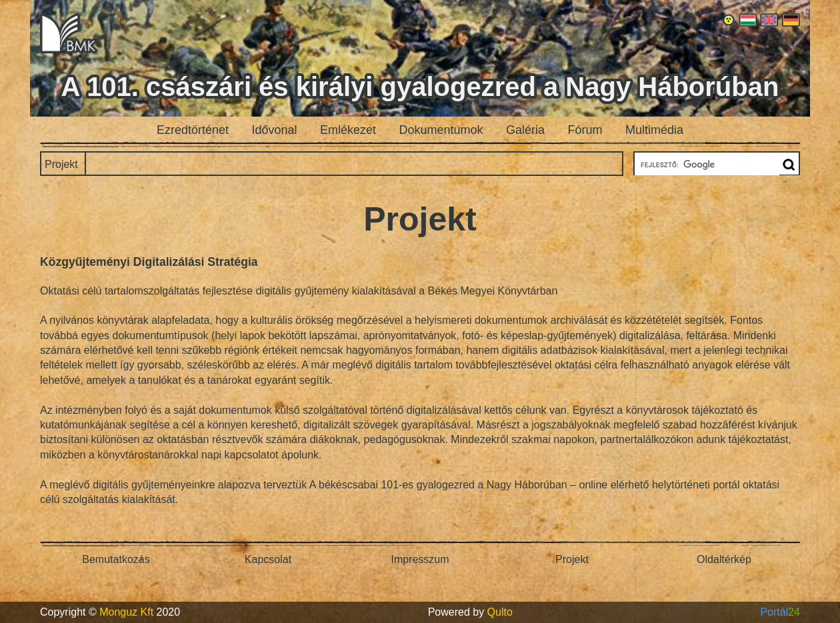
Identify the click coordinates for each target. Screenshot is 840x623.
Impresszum (420, 559)
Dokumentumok (441, 130)
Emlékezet (348, 130)
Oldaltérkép (724, 559)
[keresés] (706, 165)
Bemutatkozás (116, 559)
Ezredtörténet (193, 130)
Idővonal (275, 130)
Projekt (61, 164)
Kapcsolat (268, 559)
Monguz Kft (126, 612)
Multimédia (654, 130)
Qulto (500, 612)
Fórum (585, 130)
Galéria (525, 130)
